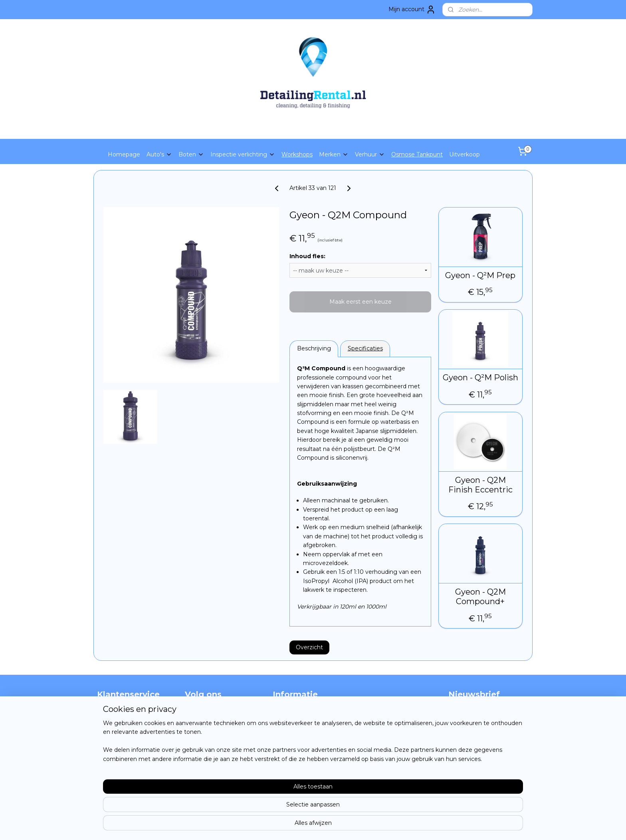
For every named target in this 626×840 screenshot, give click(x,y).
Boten (191, 154)
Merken (334, 154)
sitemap (285, 825)
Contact (108, 721)
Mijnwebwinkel (399, 825)
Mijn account (412, 10)
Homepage (124, 154)
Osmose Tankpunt (417, 154)
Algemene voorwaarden (131, 739)
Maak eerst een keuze (361, 302)
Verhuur (370, 154)
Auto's (159, 154)
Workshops (297, 154)
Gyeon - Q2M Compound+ (480, 597)
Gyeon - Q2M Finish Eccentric (480, 485)
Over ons (110, 712)
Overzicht (309, 647)
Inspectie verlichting (243, 154)
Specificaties (365, 348)
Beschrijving (314, 348)
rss (299, 825)
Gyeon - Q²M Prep (481, 275)
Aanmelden (471, 740)
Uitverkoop (465, 154)
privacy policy (116, 730)
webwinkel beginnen (329, 825)
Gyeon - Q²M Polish (480, 378)
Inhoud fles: (307, 256)
